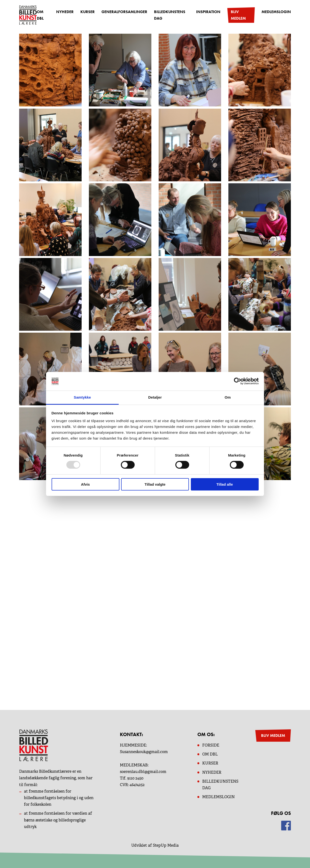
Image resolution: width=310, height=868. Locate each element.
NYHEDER (212, 772)
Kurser (88, 12)
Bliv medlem (238, 15)
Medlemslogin (276, 12)
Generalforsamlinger (124, 12)
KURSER (210, 763)
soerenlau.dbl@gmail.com (143, 772)
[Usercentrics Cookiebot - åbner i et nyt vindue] (237, 381)
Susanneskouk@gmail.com (144, 752)
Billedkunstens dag (170, 15)
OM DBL (40, 15)
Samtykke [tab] (82, 397)
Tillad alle (225, 484)
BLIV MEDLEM (273, 735)
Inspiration (208, 12)
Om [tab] (228, 397)
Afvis (85, 484)
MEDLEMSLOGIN (218, 797)
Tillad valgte (155, 484)
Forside (211, 745)
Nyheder (65, 12)
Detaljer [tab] (155, 397)
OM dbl (210, 754)
